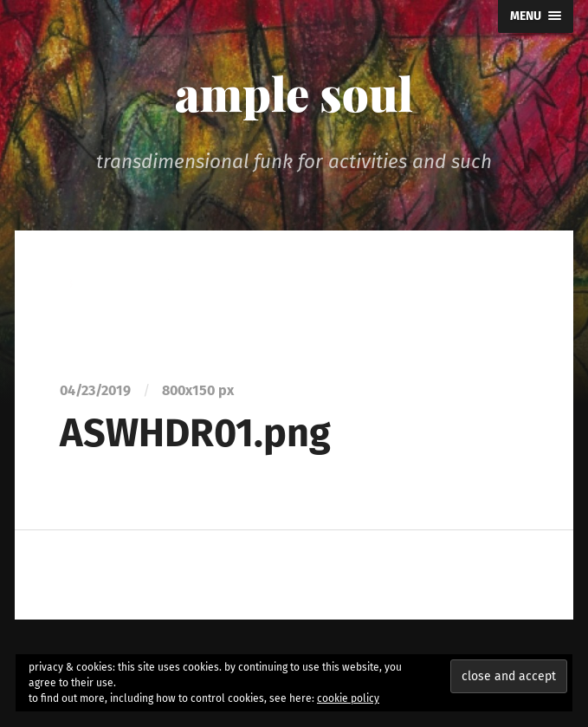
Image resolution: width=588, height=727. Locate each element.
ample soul (294, 93)
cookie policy (348, 698)
